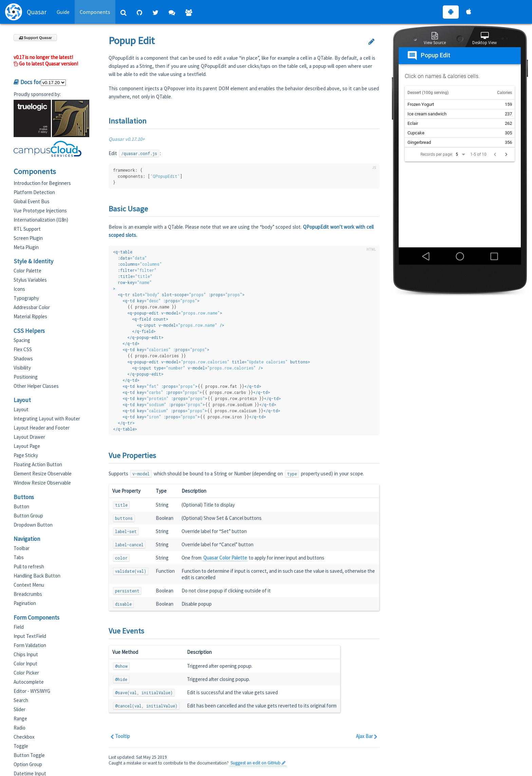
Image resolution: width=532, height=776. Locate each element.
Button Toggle (29, 755)
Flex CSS (23, 349)
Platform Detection (34, 192)
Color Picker (26, 673)
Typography (26, 298)
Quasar (26, 12)
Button (21, 506)
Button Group (28, 516)
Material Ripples (30, 316)
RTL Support (27, 229)
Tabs (19, 557)
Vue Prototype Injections (40, 211)
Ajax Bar (367, 736)
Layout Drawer (29, 437)
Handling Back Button (37, 576)
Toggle (21, 746)
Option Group (28, 764)
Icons (19, 289)
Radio (20, 728)
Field (19, 627)
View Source (435, 39)
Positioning (26, 377)
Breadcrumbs (28, 594)
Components (95, 12)
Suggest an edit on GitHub (258, 763)
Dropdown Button (33, 525)
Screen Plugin (28, 238)
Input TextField (30, 636)
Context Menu (29, 585)
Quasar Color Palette (225, 558)
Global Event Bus (32, 201)
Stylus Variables (30, 280)
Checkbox (24, 737)
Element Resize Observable (43, 474)
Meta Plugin (26, 247)
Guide (63, 12)
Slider (20, 709)
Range (20, 718)
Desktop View (484, 39)
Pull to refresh (29, 566)
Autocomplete (29, 682)
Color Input (25, 664)
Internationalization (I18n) (41, 220)
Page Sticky (26, 455)
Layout (21, 409)
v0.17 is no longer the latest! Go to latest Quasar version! (46, 60)
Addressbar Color (32, 307)
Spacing (22, 340)
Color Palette (27, 271)
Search (21, 700)
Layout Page (27, 446)
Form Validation (30, 645)
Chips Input (26, 654)
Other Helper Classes (36, 386)
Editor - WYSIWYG (32, 691)
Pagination (25, 603)
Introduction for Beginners (42, 183)
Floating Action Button (38, 464)
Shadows (23, 358)
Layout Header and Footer (42, 428)
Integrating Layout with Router (47, 419)
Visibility (22, 368)
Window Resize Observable (42, 483)
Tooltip (120, 736)
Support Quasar (35, 38)
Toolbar (22, 548)
